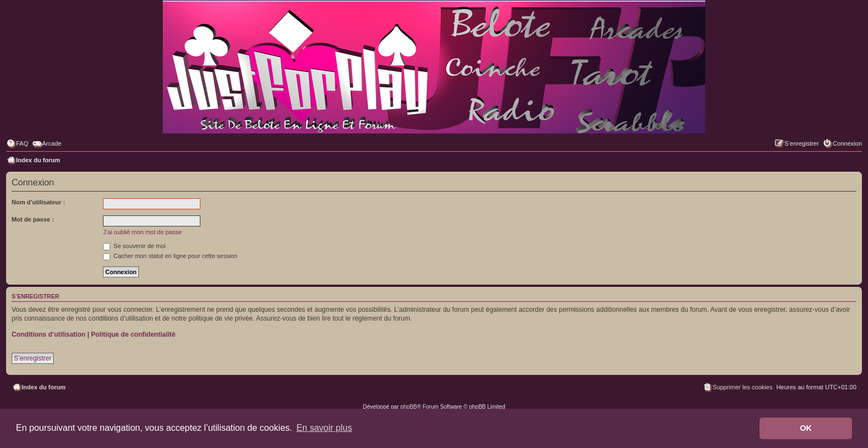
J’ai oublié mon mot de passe (142, 232)
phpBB (409, 407)
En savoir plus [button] (324, 428)
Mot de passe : (33, 219)
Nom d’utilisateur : (38, 202)
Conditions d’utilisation (48, 334)
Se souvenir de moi (134, 246)
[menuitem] (17, 143)
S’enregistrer (33, 358)
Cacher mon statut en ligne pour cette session (170, 256)
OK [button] (806, 428)
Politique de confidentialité (133, 334)
